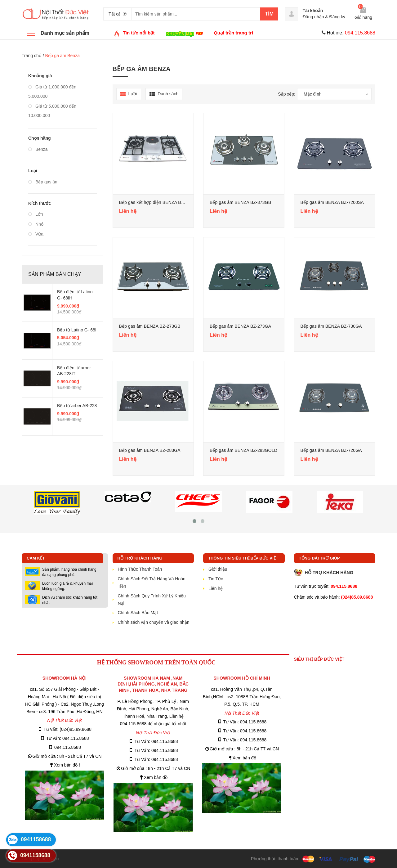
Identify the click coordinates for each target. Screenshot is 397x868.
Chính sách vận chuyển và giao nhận (154, 622)
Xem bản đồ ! (67, 765)
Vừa (36, 234)
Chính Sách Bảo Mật (138, 613)
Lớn (36, 214)
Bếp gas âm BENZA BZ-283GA (150, 450)
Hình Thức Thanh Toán (140, 569)
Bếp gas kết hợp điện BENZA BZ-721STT (160, 202)
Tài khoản (313, 11)
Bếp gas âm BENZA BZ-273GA (240, 326)
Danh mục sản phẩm (65, 33)
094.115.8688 (68, 747)
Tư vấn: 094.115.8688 (68, 738)
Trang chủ (32, 56)
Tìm (269, 14)
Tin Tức (216, 579)
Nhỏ (36, 224)
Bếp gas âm (43, 182)
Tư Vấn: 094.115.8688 (156, 741)
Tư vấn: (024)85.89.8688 (67, 729)
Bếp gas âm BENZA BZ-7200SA (332, 202)
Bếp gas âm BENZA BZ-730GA (331, 326)
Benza (38, 149)
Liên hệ (216, 588)
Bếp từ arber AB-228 (77, 406)
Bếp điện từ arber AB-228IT (74, 371)
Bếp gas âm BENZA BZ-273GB (150, 326)
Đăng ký (337, 17)
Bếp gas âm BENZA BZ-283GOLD (243, 450)
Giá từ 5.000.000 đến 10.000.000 (52, 111)
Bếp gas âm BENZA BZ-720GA (331, 450)
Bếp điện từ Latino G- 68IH (75, 295)
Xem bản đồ (156, 777)
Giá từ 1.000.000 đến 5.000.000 (52, 92)
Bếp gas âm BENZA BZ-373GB (240, 202)
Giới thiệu (218, 569)
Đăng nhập (313, 17)
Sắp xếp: (287, 94)
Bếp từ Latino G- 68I (77, 330)
